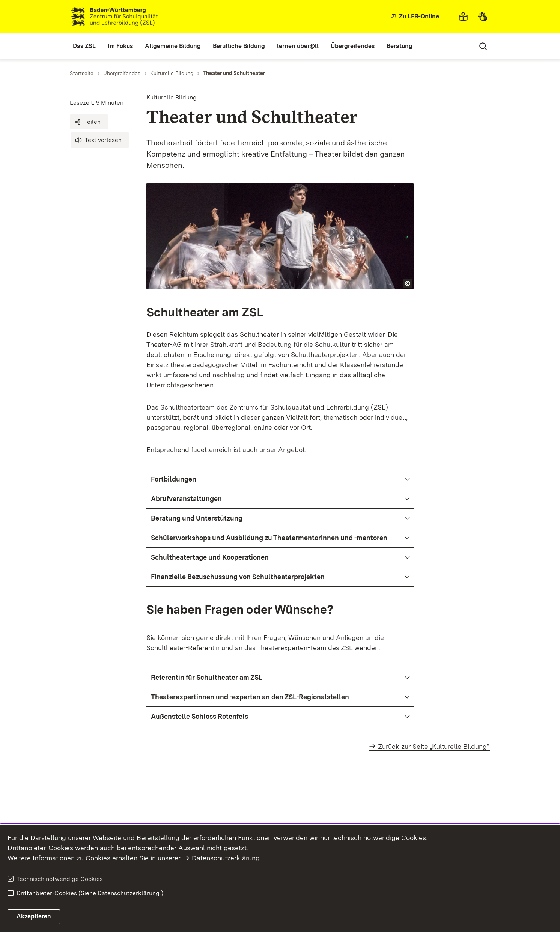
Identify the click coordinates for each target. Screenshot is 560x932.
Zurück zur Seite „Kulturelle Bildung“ (434, 746)
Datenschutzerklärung (226, 858)
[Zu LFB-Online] (414, 17)
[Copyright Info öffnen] (408, 283)
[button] (89, 122)
